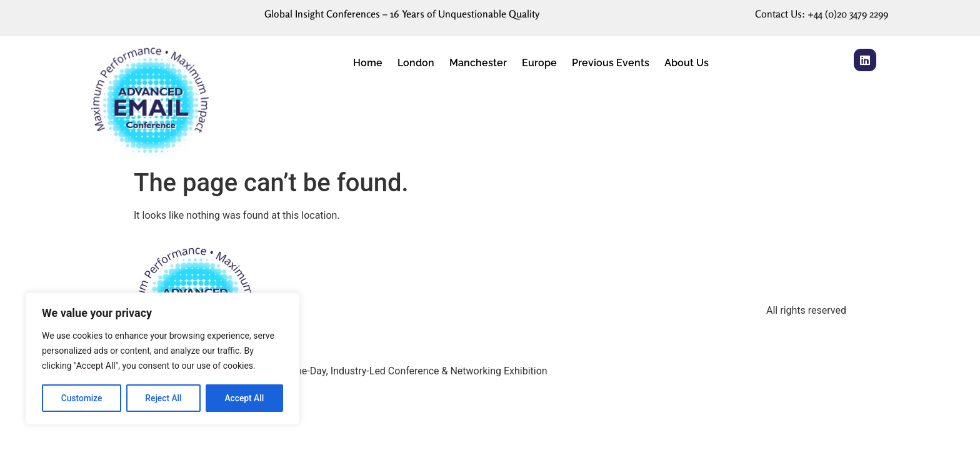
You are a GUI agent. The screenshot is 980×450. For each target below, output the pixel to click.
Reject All (163, 398)
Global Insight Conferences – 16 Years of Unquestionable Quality (402, 14)
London (416, 63)
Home (368, 63)
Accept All (244, 398)
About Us (687, 63)
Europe (539, 63)
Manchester (478, 63)
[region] (162, 359)
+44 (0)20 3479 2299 (848, 14)
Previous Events (611, 63)
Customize (82, 398)
